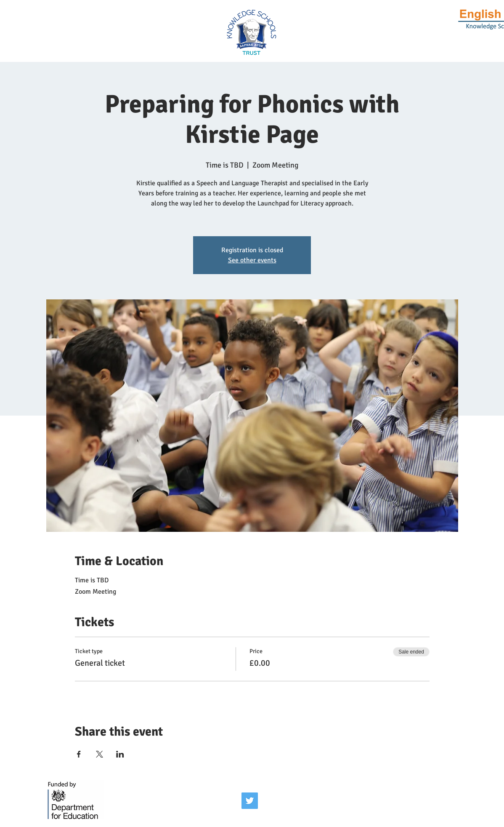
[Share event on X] (99, 754)
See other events (252, 260)
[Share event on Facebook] (79, 754)
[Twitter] (250, 801)
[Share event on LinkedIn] (120, 754)
